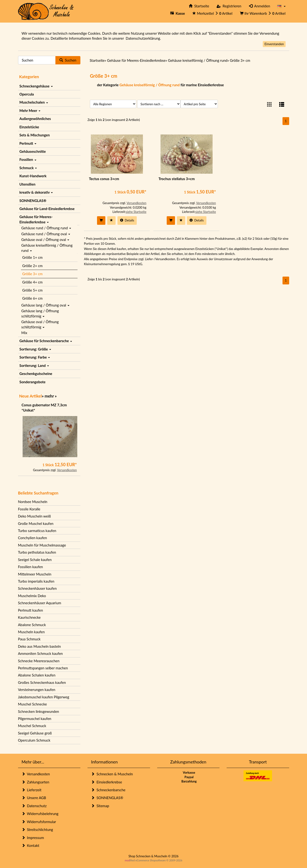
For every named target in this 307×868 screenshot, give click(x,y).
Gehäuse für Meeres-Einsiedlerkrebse (36, 219)
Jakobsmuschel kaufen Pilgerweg (44, 697)
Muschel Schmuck (32, 726)
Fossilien (28, 159)
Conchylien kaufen (33, 538)
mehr (49, 396)
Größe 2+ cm (33, 266)
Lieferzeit (32, 790)
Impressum (33, 838)
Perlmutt (28, 143)
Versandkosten (67, 470)
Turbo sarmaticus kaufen (37, 531)
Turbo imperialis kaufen (36, 581)
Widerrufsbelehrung (40, 814)
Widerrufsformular (39, 822)
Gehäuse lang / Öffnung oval (45, 305)
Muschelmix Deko (32, 596)
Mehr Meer (30, 110)
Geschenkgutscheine (36, 374)
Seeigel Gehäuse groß (35, 733)
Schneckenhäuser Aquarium (40, 603)
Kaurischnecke (29, 617)
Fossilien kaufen (31, 567)
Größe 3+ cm (33, 274)
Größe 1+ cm (33, 257)
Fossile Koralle (29, 509)
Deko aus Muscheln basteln (39, 646)
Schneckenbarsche (108, 790)
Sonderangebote (33, 382)
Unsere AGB (34, 798)
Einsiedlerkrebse (107, 782)
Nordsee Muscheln (33, 502)
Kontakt (31, 845)
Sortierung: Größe (35, 349)
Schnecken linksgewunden (39, 711)
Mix (24, 333)
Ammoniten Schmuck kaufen (40, 653)
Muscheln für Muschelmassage (42, 545)
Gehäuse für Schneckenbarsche (46, 341)
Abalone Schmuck (32, 625)
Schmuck (28, 168)
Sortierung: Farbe (35, 357)
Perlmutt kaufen (31, 610)
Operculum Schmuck (34, 740)
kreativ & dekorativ (36, 192)
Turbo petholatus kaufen (37, 552)
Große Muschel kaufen (36, 523)
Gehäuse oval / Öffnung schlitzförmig (40, 324)
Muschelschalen (34, 102)
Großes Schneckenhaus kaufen (42, 682)
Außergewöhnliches (35, 119)
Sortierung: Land (34, 365)
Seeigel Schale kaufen (35, 560)
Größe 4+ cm (33, 282)
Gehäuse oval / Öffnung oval (45, 240)
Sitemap (100, 806)
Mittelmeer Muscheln (35, 574)
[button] (281, 6)
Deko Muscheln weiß (34, 516)
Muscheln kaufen (32, 632)
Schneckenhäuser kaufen (37, 588)
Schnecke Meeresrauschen (39, 661)
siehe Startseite (136, 212)
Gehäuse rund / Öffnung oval (46, 234)
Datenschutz (34, 806)
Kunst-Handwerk (33, 176)
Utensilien (27, 184)
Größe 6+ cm (33, 298)
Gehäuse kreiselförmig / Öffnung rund (47, 248)
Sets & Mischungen (35, 135)
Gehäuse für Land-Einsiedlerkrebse (47, 209)
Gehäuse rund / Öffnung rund (46, 228)
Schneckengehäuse (36, 86)
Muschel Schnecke (33, 704)
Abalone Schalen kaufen (37, 675)
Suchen (68, 60)
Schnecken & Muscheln (112, 774)
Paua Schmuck (29, 639)
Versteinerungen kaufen (37, 690)
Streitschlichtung (37, 830)
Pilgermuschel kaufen (35, 719)
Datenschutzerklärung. (143, 38)
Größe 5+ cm (33, 290)
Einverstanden (274, 44)
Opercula (27, 94)
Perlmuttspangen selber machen (43, 668)
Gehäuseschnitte (33, 151)
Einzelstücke (29, 127)
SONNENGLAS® (33, 201)
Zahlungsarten (36, 782)
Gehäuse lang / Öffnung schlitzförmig (40, 313)
